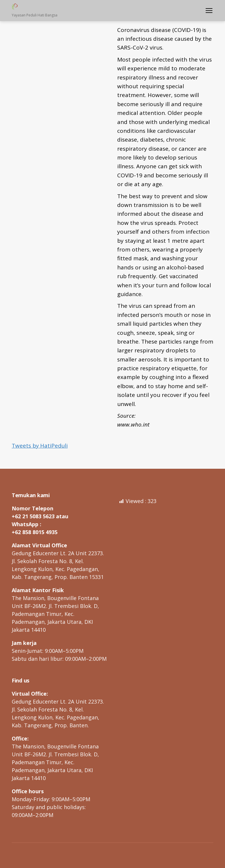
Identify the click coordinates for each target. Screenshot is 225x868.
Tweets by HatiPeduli (40, 446)
